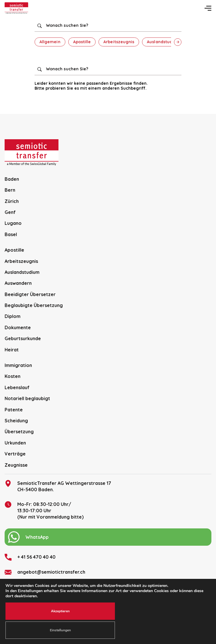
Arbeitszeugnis (119, 42)
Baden (12, 179)
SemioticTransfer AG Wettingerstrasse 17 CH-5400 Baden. (58, 486)
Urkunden (15, 443)
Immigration (18, 365)
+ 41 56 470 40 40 (30, 557)
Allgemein (50, 42)
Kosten (13, 376)
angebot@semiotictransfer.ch (45, 572)
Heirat (12, 350)
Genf (10, 212)
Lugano (13, 223)
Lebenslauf (17, 387)
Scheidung (16, 421)
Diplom (13, 316)
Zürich (12, 201)
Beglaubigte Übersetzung (34, 305)
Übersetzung (19, 432)
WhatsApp (28, 537)
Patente (14, 410)
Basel (11, 234)
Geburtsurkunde (23, 338)
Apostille (82, 42)
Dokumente (18, 327)
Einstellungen (60, 630)
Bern (10, 190)
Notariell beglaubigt (27, 398)
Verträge (15, 454)
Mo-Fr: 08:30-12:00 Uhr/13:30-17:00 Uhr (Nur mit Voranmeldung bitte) (44, 511)
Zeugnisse (16, 465)
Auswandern (18, 283)
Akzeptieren (60, 611)
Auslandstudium (163, 42)
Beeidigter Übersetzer (30, 294)
